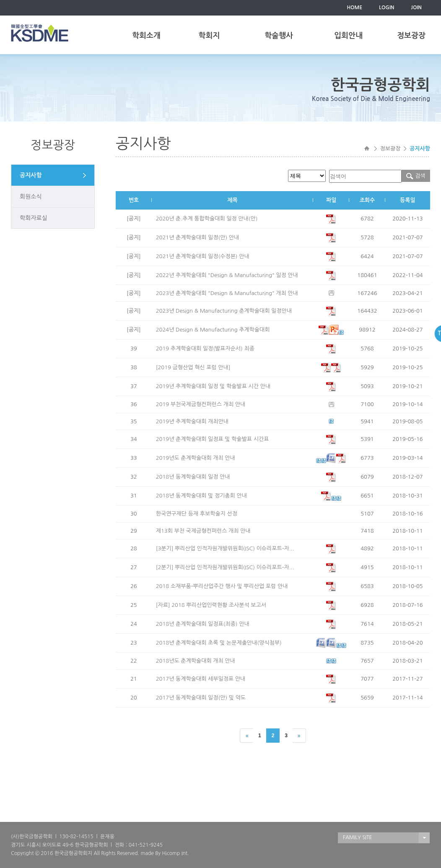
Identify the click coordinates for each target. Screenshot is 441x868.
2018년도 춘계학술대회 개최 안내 (196, 661)
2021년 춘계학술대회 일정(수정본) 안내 (203, 256)
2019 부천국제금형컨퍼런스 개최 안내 (201, 404)
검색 (416, 176)
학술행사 (279, 36)
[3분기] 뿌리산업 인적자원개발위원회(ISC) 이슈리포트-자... (225, 548)
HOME (354, 8)
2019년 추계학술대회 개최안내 (192, 421)
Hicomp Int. (175, 853)
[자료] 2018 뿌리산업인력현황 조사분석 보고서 (211, 605)
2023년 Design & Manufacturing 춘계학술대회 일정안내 (224, 311)
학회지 (209, 36)
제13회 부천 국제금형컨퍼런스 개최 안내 (203, 531)
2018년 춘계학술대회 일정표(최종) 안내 (203, 624)
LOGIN (387, 8)
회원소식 (31, 197)
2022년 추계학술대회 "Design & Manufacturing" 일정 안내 (227, 275)
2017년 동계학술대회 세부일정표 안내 (201, 679)
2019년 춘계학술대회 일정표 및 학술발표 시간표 (213, 439)
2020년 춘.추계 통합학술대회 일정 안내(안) (207, 219)
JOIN (416, 8)
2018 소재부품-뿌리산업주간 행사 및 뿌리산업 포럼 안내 (222, 586)
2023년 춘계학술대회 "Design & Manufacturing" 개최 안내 (227, 293)
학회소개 (146, 36)
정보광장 (411, 36)
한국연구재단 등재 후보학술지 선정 (197, 514)
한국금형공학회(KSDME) (40, 33)
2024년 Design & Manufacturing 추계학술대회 (213, 330)
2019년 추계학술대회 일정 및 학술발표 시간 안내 (213, 386)
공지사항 (31, 175)
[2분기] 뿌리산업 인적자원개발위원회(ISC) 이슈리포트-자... (225, 567)
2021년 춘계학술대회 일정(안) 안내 (198, 237)
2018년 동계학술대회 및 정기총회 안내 (201, 496)
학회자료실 (34, 218)
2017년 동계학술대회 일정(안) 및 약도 (201, 698)
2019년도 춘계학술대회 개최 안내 (196, 458)
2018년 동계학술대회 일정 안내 (193, 477)
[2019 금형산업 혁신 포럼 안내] (193, 367)
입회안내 (348, 36)
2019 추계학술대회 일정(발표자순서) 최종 (205, 348)
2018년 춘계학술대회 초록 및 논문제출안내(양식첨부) (219, 643)
